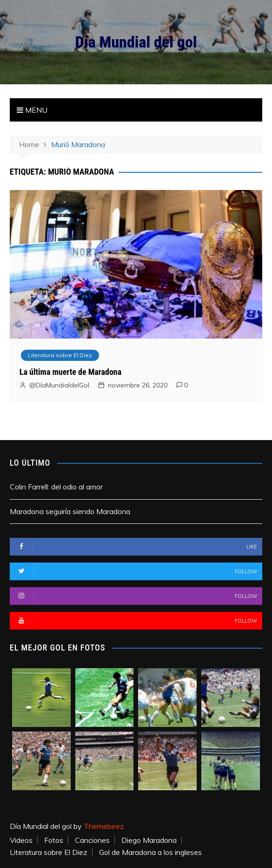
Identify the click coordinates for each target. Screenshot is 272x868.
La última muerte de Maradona (70, 372)
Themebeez (104, 826)
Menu (32, 110)
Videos (21, 840)
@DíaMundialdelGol (59, 385)
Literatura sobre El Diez (60, 355)
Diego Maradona (149, 840)
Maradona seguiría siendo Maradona (70, 511)
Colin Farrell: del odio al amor (56, 487)
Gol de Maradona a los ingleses (150, 852)
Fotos (54, 840)
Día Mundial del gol (136, 42)
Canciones (92, 840)
